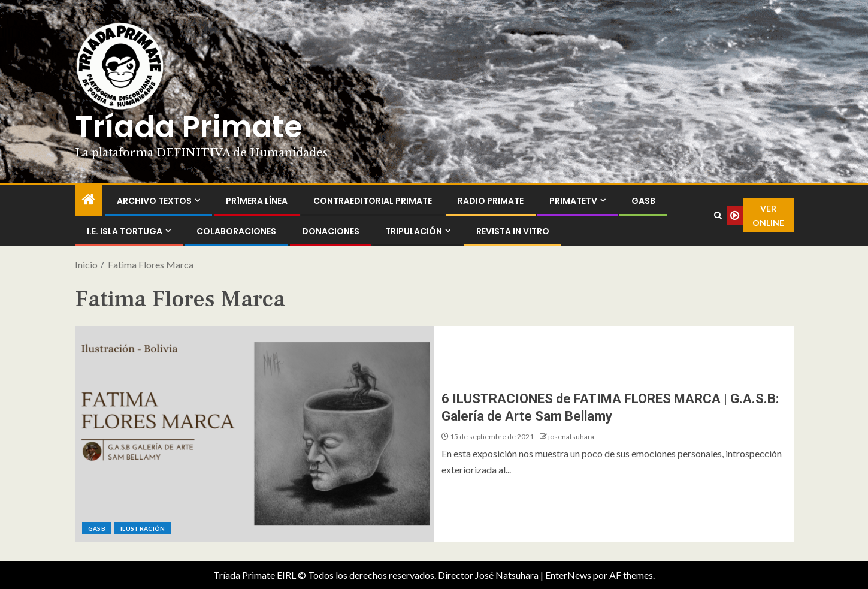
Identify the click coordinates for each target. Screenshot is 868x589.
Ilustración (143, 528)
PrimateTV (573, 201)
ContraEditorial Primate (373, 201)
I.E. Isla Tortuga (125, 231)
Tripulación (414, 231)
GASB (643, 201)
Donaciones (331, 231)
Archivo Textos (154, 201)
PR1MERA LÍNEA (257, 201)
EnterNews (568, 575)
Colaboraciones (236, 231)
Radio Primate (491, 201)
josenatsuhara (571, 437)
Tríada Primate (189, 127)
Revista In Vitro (513, 231)
